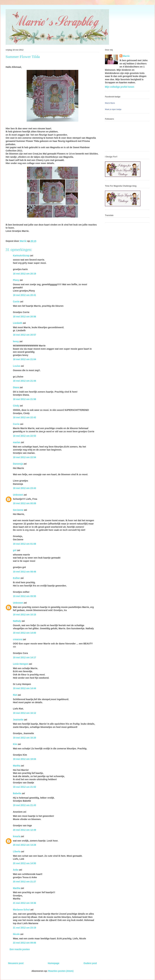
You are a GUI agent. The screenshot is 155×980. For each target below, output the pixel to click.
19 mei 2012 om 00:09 (24, 503)
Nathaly (17, 621)
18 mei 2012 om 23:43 (24, 488)
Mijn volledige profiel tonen (120, 87)
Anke (16, 870)
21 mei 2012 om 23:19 (24, 928)
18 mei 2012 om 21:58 (24, 399)
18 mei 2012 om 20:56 (24, 317)
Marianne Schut (21, 910)
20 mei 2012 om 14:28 (24, 845)
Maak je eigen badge (113, 109)
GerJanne (18, 510)
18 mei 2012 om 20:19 (24, 274)
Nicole (16, 934)
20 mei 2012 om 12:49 (24, 830)
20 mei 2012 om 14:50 (24, 863)
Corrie (16, 302)
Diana (16, 387)
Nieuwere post (16, 963)
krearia (17, 836)
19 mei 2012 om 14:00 (24, 633)
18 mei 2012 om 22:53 (24, 436)
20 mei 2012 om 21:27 (24, 882)
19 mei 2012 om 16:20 (24, 738)
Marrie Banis (110, 103)
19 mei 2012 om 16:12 (24, 713)
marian (17, 442)
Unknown (18, 495)
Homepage (54, 963)
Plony (16, 280)
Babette (17, 793)
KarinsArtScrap (21, 256)
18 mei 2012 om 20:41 (24, 295)
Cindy (16, 406)
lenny (16, 341)
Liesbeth (18, 323)
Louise (17, 366)
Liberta (17, 852)
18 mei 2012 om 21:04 (24, 359)
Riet (15, 695)
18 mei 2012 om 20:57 (24, 335)
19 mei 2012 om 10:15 (24, 615)
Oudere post (90, 963)
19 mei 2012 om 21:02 (24, 787)
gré (15, 550)
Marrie (126, 56)
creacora (18, 639)
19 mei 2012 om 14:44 (24, 688)
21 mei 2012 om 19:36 (24, 903)
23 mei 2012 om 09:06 (24, 943)
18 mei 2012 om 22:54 (24, 457)
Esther (16, 578)
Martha (17, 766)
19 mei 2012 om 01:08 (24, 544)
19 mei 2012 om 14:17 (24, 657)
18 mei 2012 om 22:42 (24, 417)
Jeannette (18, 720)
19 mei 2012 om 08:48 (24, 572)
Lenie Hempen (21, 664)
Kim (15, 744)
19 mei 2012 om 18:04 (24, 759)
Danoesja (18, 464)
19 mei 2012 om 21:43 (24, 805)
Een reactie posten (20, 949)
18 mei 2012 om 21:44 (24, 381)
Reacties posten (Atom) (61, 971)
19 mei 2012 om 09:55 (24, 596)
